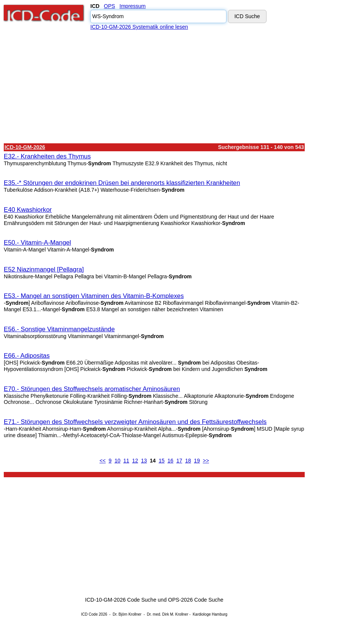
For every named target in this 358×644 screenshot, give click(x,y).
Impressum (133, 6)
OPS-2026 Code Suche (196, 600)
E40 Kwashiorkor (28, 210)
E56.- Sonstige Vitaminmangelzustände (59, 329)
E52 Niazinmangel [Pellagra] (44, 269)
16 (170, 461)
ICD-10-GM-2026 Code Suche (121, 600)
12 (135, 461)
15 (162, 461)
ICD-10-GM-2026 (25, 147)
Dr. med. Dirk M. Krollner (168, 614)
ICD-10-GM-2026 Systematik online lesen (139, 27)
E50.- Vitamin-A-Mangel (37, 243)
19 (197, 461)
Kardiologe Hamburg (210, 614)
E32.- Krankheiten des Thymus (47, 156)
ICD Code (90, 614)
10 (118, 461)
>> (206, 461)
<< (102, 461)
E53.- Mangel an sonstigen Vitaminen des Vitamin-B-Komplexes (94, 296)
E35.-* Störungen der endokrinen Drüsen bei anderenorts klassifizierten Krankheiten (122, 183)
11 (126, 461)
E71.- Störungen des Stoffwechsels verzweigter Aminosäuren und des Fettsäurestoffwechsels (135, 422)
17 (179, 461)
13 (144, 461)
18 (188, 461)
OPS (110, 6)
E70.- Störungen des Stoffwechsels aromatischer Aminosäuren (92, 389)
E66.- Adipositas (27, 356)
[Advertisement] (154, 87)
